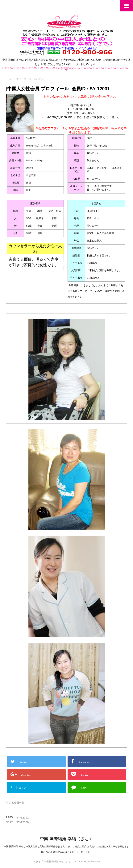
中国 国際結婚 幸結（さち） (66, 839)
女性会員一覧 (17, 803)
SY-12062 (22, 817)
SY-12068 (22, 822)
